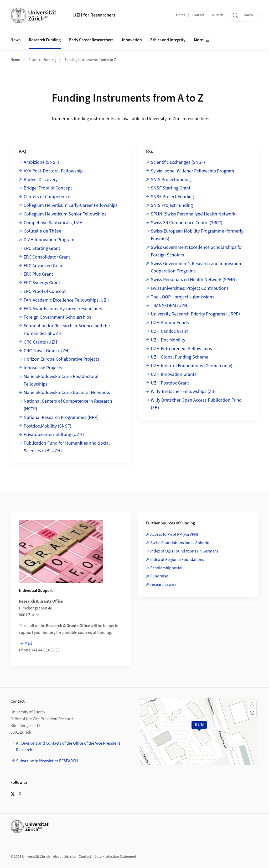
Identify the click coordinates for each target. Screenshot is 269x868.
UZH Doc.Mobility (168, 340)
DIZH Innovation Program (49, 240)
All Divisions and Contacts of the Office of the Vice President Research (68, 747)
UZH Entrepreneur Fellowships (181, 349)
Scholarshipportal (166, 568)
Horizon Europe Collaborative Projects (61, 359)
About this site (64, 857)
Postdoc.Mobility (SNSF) (47, 426)
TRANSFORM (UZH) (170, 306)
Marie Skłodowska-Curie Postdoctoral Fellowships (61, 380)
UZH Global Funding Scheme (180, 357)
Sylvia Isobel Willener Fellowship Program (192, 171)
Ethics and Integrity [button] (168, 40)
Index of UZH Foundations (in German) (184, 551)
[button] (252, 704)
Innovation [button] (132, 40)
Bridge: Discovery (41, 180)
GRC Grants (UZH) (41, 342)
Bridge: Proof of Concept (48, 188)
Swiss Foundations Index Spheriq (180, 543)
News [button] (15, 40)
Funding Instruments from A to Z (90, 60)
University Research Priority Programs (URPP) (195, 314)
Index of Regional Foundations (177, 560)
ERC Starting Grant (42, 248)
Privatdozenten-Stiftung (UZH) (54, 435)
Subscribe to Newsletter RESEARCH (47, 761)
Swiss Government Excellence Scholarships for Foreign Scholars (197, 251)
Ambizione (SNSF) (41, 162)
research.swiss (163, 585)
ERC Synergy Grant (42, 283)
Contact (198, 15)
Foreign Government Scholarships (57, 317)
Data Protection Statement (115, 857)
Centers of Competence (47, 197)
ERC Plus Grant (38, 274)
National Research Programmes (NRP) (61, 417)
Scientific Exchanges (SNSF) (178, 162)
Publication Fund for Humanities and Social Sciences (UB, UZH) (67, 447)
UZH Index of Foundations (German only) (192, 366)
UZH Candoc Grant (169, 331)
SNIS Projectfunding (171, 180)
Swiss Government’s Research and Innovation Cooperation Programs (196, 267)
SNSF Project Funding (172, 197)
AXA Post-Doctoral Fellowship (53, 171)
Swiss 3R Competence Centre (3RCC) (187, 223)
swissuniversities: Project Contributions (190, 288)
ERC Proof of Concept (45, 291)
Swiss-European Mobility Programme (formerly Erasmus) (197, 235)
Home (181, 15)
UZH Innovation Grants (174, 374)
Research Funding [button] (45, 40)
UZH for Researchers (94, 15)
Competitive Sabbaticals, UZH (53, 223)
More (202, 40)
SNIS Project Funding (172, 205)
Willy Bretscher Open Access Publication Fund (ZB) (196, 404)
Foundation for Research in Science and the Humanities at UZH (67, 330)
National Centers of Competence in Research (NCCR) (68, 405)
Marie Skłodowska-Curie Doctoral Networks (67, 393)
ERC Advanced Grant (44, 266)
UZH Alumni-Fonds (170, 323)
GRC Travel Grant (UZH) (47, 351)
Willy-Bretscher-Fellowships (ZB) (183, 391)
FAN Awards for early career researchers (63, 309)
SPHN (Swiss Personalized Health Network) (194, 214)
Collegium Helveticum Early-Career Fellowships (71, 205)
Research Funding (42, 60)
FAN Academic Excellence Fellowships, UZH (67, 300)
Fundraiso (159, 576)
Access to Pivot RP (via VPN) (174, 534)
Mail (28, 643)
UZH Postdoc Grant (170, 383)
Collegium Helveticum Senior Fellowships (65, 214)
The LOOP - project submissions (183, 297)
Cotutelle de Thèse (42, 231)
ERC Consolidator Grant (47, 257)
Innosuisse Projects (43, 368)
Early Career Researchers (91, 40)
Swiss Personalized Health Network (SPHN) (194, 280)
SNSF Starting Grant (171, 188)
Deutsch (217, 15)
